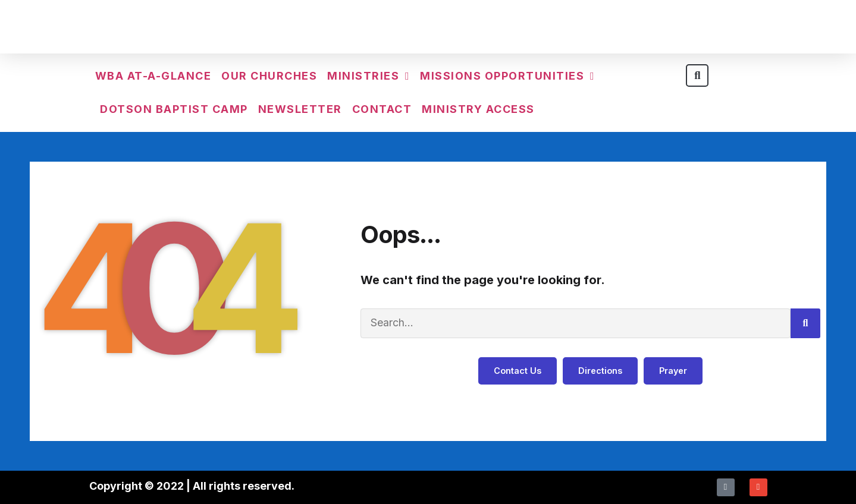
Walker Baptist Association (428, 29)
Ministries (369, 76)
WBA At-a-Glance (153, 76)
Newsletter (300, 109)
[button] (697, 75)
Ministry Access (478, 109)
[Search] (805, 323)
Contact (382, 109)
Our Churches (269, 76)
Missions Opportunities (507, 76)
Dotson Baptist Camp (174, 109)
